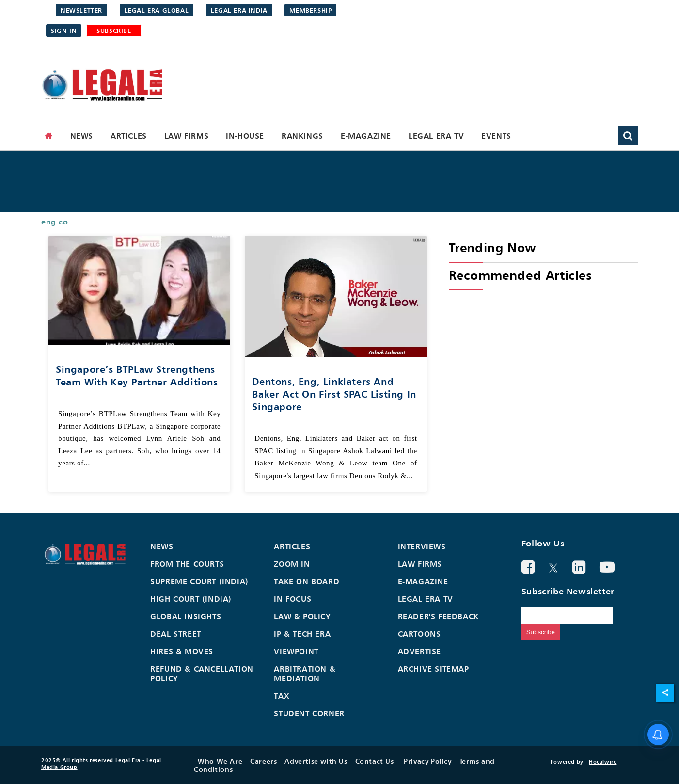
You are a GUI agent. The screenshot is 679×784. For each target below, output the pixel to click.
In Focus (292, 599)
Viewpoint (296, 651)
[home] (49, 136)
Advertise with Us (316, 761)
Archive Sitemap (434, 669)
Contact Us (375, 761)
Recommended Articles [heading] (521, 275)
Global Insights (186, 616)
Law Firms (186, 136)
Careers (263, 761)
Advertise (419, 651)
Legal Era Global (157, 10)
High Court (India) (191, 599)
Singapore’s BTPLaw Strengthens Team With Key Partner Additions (137, 376)
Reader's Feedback (438, 616)
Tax (282, 696)
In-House (245, 136)
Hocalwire (603, 762)
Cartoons (419, 634)
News (82, 136)
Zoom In (292, 564)
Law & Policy (302, 616)
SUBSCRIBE (114, 31)
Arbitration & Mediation (305, 673)
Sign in (64, 31)
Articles (129, 136)
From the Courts (187, 564)
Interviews (422, 546)
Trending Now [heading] (492, 248)
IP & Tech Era (302, 634)
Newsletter (81, 10)
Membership (310, 10)
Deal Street (176, 634)
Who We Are (220, 761)
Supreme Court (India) (199, 581)
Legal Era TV (436, 136)
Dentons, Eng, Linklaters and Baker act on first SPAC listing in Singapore (334, 394)
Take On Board (307, 581)
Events (496, 136)
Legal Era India (239, 10)
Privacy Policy (427, 761)
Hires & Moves (182, 651)
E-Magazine (366, 136)
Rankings (302, 136)
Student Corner (309, 713)
